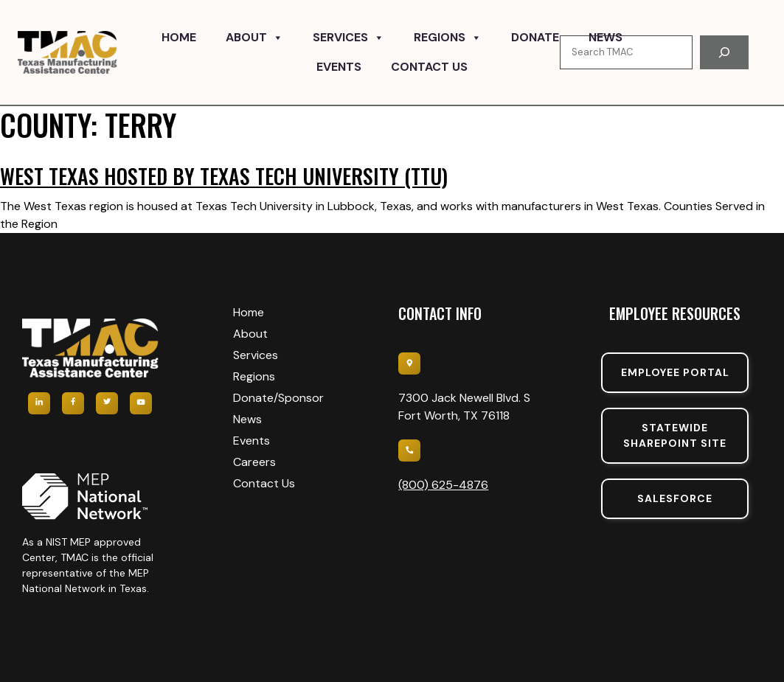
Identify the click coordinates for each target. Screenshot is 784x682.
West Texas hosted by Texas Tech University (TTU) (224, 176)
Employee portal (675, 372)
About (254, 38)
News (606, 37)
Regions (448, 38)
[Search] (724, 52)
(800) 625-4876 (443, 485)
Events (339, 67)
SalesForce (675, 498)
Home (179, 37)
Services (348, 38)
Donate (535, 37)
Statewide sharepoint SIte (675, 435)
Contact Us (429, 67)
